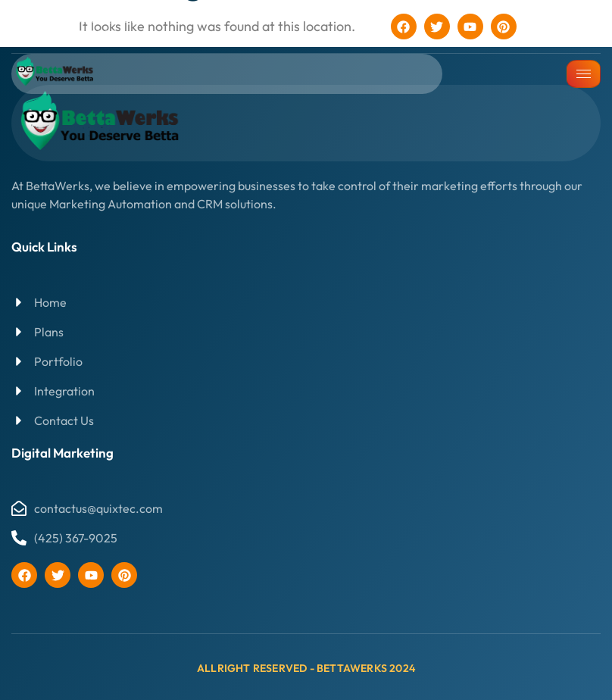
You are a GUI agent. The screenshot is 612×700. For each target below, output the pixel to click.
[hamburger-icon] (584, 74)
